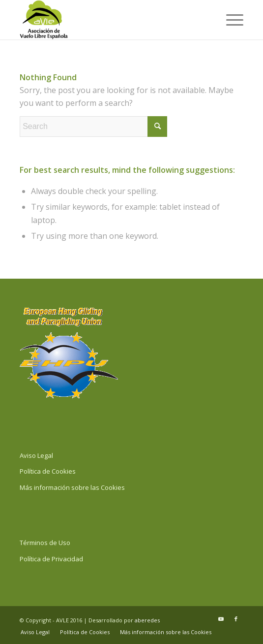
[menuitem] (230, 20)
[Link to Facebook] (236, 619)
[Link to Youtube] (221, 619)
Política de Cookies (48, 471)
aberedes (147, 620)
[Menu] (230, 20)
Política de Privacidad (51, 559)
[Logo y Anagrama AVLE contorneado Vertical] (109, 20)
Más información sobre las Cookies (72, 487)
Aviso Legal (36, 455)
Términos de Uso (45, 543)
